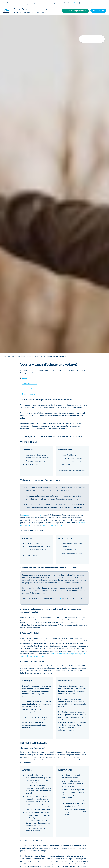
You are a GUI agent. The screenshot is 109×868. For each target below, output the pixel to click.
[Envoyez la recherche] (74, 3)
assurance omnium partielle (52, 525)
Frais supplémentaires (30, 394)
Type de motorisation (30, 389)
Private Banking (25, 3)
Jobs (50, 3)
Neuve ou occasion (30, 384)
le (54, 599)
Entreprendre (16, 3)
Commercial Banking (38, 3)
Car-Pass (58, 599)
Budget (25, 378)
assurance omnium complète (33, 515)
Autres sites (56, 3)
